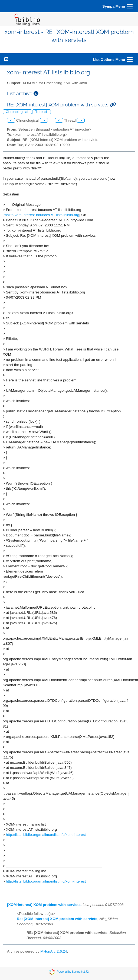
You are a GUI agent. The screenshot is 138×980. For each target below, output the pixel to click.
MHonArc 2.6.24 (54, 951)
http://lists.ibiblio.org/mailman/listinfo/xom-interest (46, 835)
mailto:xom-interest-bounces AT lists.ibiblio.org (42, 215)
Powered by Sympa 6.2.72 (73, 972)
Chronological (17, 112)
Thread (42, 112)
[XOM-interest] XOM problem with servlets (44, 905)
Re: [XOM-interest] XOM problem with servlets (57, 919)
